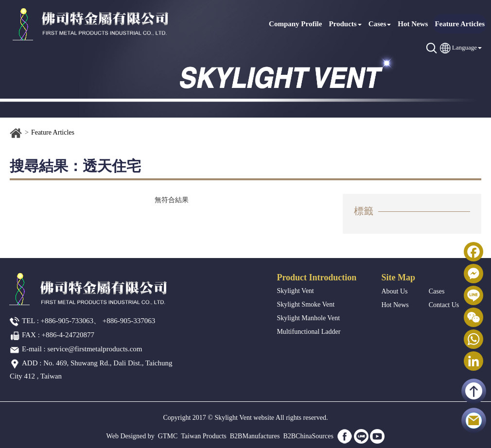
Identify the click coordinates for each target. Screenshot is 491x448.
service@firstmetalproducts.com (95, 349)
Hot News (413, 24)
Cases (380, 24)
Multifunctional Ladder (308, 332)
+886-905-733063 (67, 321)
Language (465, 47)
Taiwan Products (204, 436)
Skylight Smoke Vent (306, 304)
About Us (394, 291)
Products (345, 24)
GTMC (168, 436)
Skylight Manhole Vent (308, 318)
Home (16, 133)
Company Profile (295, 24)
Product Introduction (316, 277)
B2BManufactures (255, 436)
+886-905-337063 (129, 321)
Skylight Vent (295, 291)
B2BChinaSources (308, 436)
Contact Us (444, 305)
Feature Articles (460, 24)
